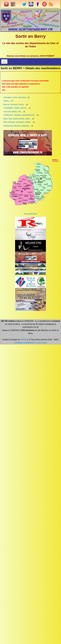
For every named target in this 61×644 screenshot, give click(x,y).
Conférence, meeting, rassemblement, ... (20, 115)
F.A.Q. (36, 343)
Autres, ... (7, 101)
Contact (44, 343)
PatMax (23, 340)
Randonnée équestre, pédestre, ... (17, 126)
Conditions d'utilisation (23, 343)
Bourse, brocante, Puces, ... (15, 105)
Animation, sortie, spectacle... (15, 97)
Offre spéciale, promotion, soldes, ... (18, 122)
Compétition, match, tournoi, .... (16, 108)
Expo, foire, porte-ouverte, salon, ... (18, 119)
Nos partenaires (31, 214)
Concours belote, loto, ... (13, 112)
